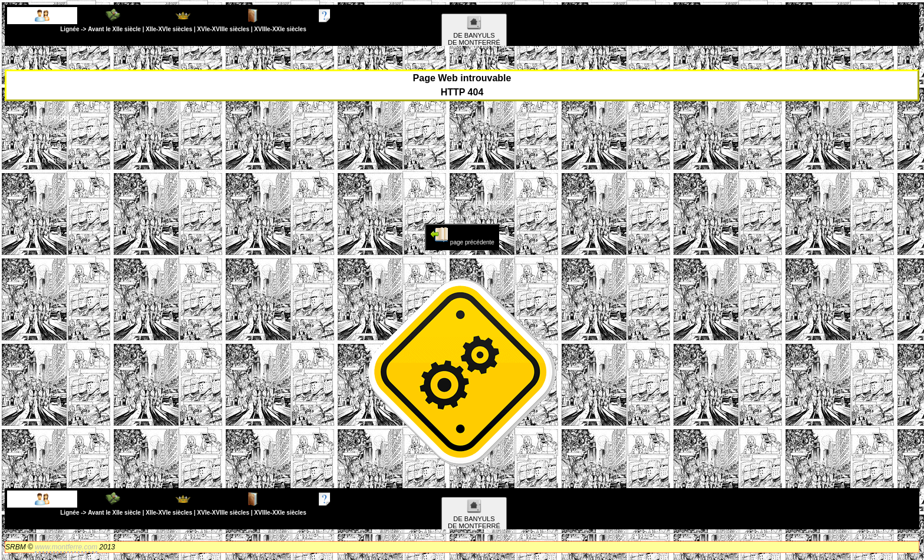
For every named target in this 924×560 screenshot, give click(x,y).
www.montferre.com (66, 547)
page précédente (462, 236)
